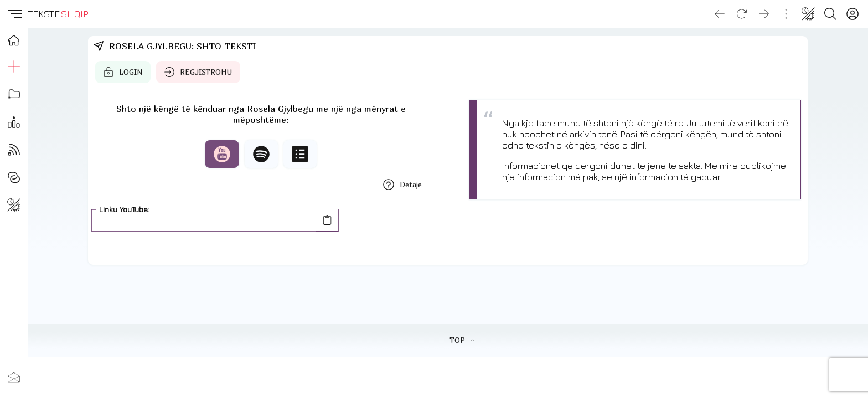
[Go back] (720, 14)
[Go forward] (764, 14)
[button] (14, 14)
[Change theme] (808, 14)
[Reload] (742, 14)
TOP (462, 340)
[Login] (852, 14)
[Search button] (830, 14)
